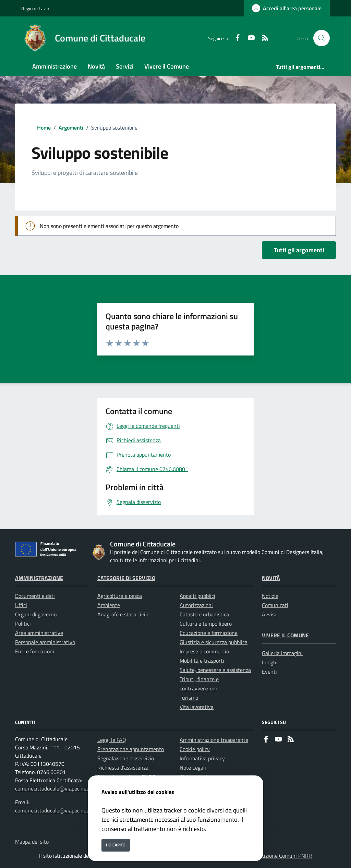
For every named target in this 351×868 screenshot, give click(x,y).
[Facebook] (235, 38)
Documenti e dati (35, 596)
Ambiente (109, 605)
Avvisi (269, 614)
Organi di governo (36, 614)
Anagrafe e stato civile (123, 614)
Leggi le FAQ (112, 740)
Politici (23, 624)
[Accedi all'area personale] (287, 8)
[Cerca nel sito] (322, 38)
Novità (271, 578)
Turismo (189, 698)
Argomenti (71, 128)
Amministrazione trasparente (214, 740)
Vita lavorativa (197, 707)
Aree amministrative (39, 633)
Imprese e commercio (204, 651)
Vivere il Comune (285, 635)
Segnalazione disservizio (126, 758)
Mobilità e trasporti (202, 661)
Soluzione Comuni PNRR (283, 856)
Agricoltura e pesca (120, 596)
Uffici (21, 605)
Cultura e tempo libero (206, 624)
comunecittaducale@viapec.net (52, 788)
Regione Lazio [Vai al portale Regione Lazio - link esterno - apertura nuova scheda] (35, 8)
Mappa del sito (32, 842)
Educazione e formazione (209, 633)
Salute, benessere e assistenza (215, 670)
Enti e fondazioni (35, 651)
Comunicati (275, 605)
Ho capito (116, 845)
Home (44, 128)
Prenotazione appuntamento (131, 749)
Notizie (270, 596)
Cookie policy (195, 749)
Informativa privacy (202, 758)
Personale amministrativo (45, 642)
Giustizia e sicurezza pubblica (214, 642)
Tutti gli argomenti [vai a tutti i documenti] (299, 250)
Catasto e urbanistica (204, 614)
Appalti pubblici (197, 596)
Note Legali (193, 768)
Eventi (269, 672)
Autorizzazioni (196, 605)
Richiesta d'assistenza (123, 768)
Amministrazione (39, 578)
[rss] (262, 38)
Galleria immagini (282, 653)
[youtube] (249, 38)
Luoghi (270, 662)
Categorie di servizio (126, 578)
